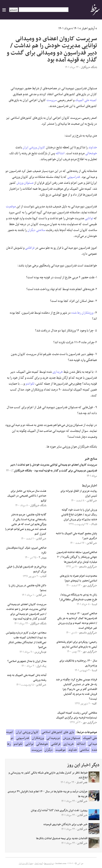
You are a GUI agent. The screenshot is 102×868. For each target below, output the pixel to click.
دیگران (31, 230)
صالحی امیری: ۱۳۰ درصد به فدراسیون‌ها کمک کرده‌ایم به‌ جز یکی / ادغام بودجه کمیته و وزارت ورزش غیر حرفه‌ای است (77, 621)
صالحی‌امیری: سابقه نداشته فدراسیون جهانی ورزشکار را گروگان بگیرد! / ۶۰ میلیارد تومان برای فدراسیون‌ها (77, 557)
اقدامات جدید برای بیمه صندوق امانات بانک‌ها (62, 838)
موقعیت (11, 206)
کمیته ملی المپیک (86, 100)
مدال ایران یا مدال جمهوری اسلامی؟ (27, 661)
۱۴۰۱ (76, 28)
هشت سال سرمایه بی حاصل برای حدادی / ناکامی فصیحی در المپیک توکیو (27, 496)
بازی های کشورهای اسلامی (58, 732)
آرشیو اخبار (88, 28)
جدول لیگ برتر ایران (26, 864)
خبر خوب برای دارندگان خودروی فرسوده (65, 824)
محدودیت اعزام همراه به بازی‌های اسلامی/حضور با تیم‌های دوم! (78, 578)
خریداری (58, 372)
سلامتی (41, 230)
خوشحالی (91, 153)
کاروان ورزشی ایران (34, 147)
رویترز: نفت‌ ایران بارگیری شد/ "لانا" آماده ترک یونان (59, 810)
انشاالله (60, 153)
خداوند (93, 147)
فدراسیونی (74, 177)
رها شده (76, 313)
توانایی (89, 218)
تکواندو (30, 384)
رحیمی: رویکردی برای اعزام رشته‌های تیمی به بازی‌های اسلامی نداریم (77, 644)
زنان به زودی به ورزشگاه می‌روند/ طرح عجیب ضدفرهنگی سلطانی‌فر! (78, 597)
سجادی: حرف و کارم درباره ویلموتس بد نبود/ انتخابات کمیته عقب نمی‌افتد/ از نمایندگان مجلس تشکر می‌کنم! (26, 640)
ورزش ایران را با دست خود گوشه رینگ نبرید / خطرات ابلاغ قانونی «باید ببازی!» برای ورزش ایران (79, 515)
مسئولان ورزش (25, 183)
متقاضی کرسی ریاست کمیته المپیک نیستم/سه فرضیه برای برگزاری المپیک (77, 715)
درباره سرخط (49, 864)
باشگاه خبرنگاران (22, 471)
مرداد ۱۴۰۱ (64, 28)
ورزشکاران (87, 313)
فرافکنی (30, 248)
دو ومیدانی (53, 738)
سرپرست (52, 100)
